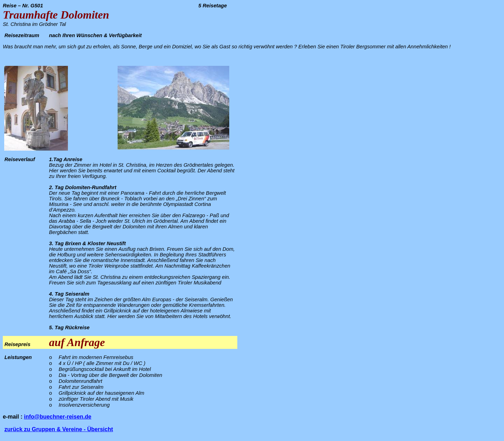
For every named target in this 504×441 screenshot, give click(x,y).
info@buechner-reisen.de (58, 417)
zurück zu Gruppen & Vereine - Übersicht (58, 429)
